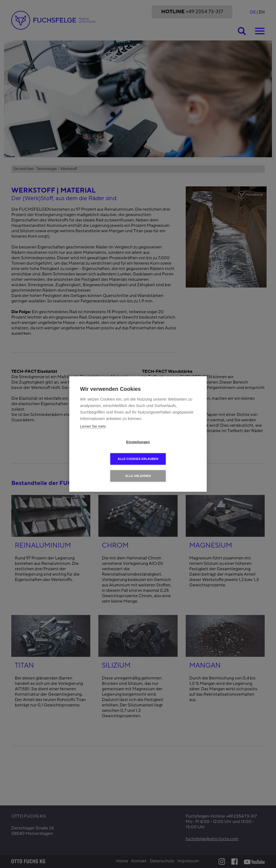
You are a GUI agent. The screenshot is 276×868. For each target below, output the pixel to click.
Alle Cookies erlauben (169, 450)
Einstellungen (107, 451)
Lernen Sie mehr (93, 435)
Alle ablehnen (138, 467)
